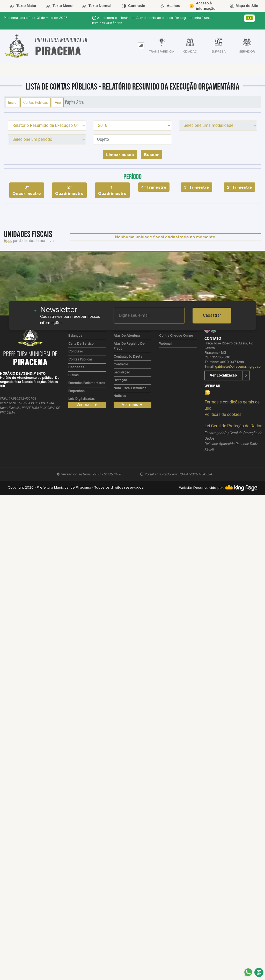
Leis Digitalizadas (82, 399)
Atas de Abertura (127, 336)
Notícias (120, 396)
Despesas (76, 367)
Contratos (121, 364)
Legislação (122, 373)
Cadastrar (212, 315)
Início (12, 102)
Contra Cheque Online (176, 336)
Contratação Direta (128, 357)
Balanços (75, 336)
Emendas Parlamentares (87, 383)
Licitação (120, 380)
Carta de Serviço (81, 344)
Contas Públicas (36, 102)
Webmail (166, 344)
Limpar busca (120, 154)
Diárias (73, 375)
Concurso (76, 352)
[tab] (141, 46)
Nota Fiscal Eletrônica (130, 388)
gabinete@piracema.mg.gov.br (238, 367)
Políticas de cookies (223, 414)
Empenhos (76, 391)
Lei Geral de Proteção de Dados (233, 426)
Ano (58, 102)
